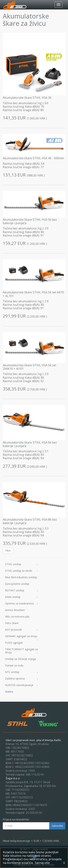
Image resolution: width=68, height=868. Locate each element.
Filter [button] (8, 551)
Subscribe (57, 826)
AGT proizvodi (21, 630)
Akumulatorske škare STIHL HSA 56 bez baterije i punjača (30, 221)
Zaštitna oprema (21, 678)
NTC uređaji (21, 672)
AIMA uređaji (21, 597)
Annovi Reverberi (15, 610)
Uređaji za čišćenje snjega (20, 659)
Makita (9, 692)
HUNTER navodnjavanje (21, 685)
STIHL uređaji (21, 564)
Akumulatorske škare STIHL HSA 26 (27, 98)
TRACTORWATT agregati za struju (21, 651)
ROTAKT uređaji (21, 590)
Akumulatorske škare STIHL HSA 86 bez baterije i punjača (30, 521)
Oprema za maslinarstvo (21, 603)
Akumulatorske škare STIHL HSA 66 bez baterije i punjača (30, 444)
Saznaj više (42, 863)
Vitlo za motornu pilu (17, 617)
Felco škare (12, 623)
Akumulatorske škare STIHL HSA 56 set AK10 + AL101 (33, 294)
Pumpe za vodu (14, 665)
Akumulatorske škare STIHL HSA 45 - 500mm (33, 158)
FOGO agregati (14, 643)
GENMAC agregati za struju (21, 637)
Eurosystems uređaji (17, 584)
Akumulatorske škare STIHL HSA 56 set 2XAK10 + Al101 (29, 367)
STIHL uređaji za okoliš (21, 571)
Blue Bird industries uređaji (21, 577)
